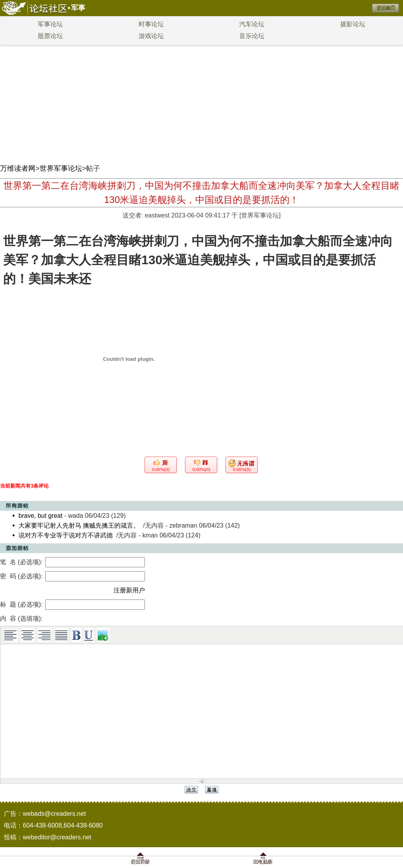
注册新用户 (129, 590)
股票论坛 (50, 36)
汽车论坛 (252, 24)
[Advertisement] (201, 102)
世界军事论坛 (61, 168)
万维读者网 (18, 168)
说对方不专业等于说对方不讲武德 (66, 535)
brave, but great (40, 516)
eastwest (157, 215)
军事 (78, 8)
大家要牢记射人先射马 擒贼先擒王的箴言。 (79, 525)
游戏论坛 (151, 36)
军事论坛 (50, 24)
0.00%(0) (161, 470)
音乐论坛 (252, 36)
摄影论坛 (353, 24)
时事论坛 (151, 24)
